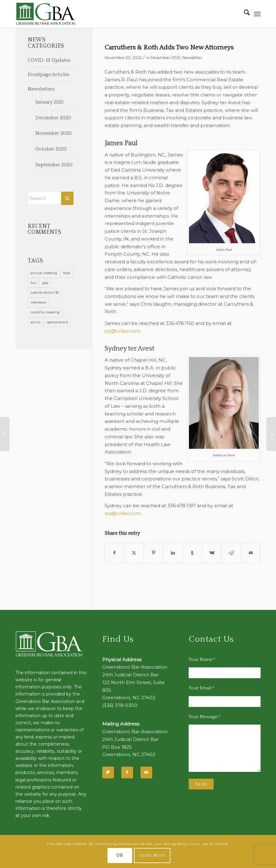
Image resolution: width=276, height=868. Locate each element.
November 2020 (54, 133)
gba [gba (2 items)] (45, 283)
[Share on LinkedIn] (173, 553)
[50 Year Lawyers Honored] (271, 434)
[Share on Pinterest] (153, 553)
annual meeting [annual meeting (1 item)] (44, 273)
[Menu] (257, 14)
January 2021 (50, 102)
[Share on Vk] (212, 553)
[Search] (244, 14)
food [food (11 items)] (67, 273)
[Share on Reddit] (231, 553)
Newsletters (41, 89)
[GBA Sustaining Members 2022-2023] (5, 434)
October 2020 (51, 149)
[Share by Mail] (251, 553)
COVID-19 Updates (49, 60)
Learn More (152, 855)
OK (120, 855)
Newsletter (192, 58)
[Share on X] (134, 553)
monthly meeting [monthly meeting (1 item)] (45, 312)
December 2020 (53, 118)
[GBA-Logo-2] (46, 14)
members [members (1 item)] (38, 302)
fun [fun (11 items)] (33, 283)
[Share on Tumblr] (192, 553)
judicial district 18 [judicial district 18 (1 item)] (44, 292)
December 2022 (166, 58)
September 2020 (54, 165)
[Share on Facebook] (115, 553)
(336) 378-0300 (120, 705)
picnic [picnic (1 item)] (36, 322)
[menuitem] (244, 14)
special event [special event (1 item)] (57, 322)
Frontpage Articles (49, 74)
